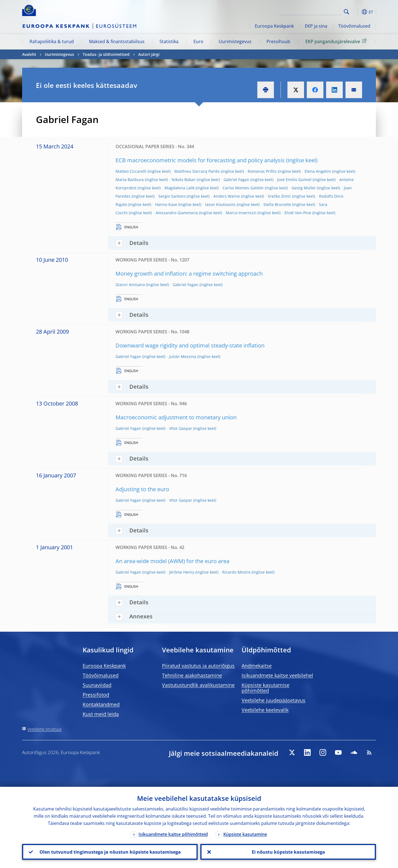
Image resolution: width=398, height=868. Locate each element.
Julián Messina (183, 356)
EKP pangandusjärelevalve (337, 41)
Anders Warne (227, 196)
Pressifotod (96, 695)
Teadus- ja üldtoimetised (106, 54)
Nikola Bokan (184, 180)
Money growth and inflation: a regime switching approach (189, 274)
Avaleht (29, 54)
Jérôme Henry (182, 572)
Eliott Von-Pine (298, 213)
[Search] (314, 11)
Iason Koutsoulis (220, 204)
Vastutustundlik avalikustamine (198, 685)
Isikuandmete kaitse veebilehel (277, 675)
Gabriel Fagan (236, 180)
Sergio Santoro (172, 196)
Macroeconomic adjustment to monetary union (176, 417)
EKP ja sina (316, 26)
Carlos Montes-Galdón (243, 188)
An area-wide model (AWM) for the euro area (172, 561)
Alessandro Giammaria (177, 213)
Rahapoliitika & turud (52, 41)
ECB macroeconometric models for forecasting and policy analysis (200, 160)
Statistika (169, 41)
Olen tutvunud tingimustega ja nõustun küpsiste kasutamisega (110, 852)
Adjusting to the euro (142, 489)
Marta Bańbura (130, 180)
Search (346, 12)
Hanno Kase (166, 204)
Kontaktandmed (101, 704)
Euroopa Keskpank (274, 26)
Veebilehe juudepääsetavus (273, 700)
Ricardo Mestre (236, 572)
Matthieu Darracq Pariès (197, 171)
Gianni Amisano (130, 285)
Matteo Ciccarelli (131, 171)
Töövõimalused (354, 26)
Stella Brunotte (277, 204)
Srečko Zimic (279, 196)
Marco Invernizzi (241, 213)
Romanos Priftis (262, 171)
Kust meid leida (101, 714)
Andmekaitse (257, 666)
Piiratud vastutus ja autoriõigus (198, 666)
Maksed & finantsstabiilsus (117, 41)
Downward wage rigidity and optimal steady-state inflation (190, 345)
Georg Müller (304, 188)
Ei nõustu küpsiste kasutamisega (288, 852)
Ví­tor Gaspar (181, 428)
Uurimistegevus (235, 41)
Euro (198, 41)
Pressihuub (278, 41)
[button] (357, 12)
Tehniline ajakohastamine (192, 675)
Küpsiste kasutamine (245, 834)
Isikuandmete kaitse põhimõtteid (173, 834)
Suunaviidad (97, 685)
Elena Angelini (318, 171)
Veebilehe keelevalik (265, 710)
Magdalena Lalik (180, 188)
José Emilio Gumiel (294, 180)
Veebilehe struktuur (44, 729)
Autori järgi (149, 54)
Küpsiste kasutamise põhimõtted (265, 688)
